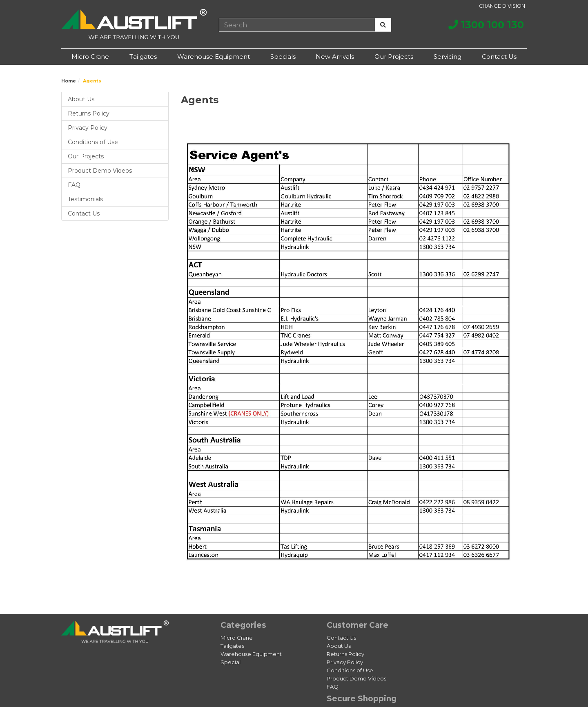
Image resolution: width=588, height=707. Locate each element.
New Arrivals (335, 57)
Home (69, 81)
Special (231, 662)
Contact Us (499, 57)
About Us (81, 99)
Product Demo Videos (100, 171)
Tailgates (143, 57)
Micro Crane (90, 57)
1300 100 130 (486, 25)
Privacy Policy (88, 128)
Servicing (448, 57)
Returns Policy (89, 113)
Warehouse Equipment (214, 57)
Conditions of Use (93, 142)
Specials (283, 57)
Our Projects (394, 57)
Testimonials (85, 199)
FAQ (74, 185)
